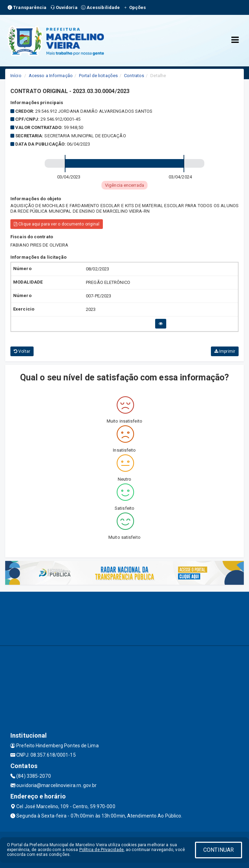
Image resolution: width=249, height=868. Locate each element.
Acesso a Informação (51, 76)
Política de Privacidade (101, 850)
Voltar (22, 351)
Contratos (134, 76)
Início (16, 76)
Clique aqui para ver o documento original (57, 224)
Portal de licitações (98, 76)
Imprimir (225, 351)
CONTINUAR (219, 850)
